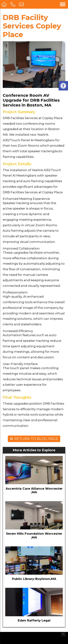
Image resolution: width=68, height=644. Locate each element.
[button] (63, 86)
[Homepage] (5, 4)
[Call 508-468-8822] (13, 4)
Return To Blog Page (34, 439)
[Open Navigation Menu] (63, 4)
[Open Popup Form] (22, 4)
